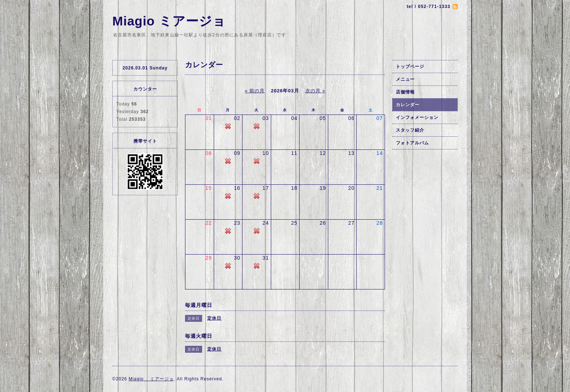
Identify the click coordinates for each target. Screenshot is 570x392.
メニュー (405, 79)
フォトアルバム (412, 143)
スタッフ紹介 (410, 130)
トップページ (410, 67)
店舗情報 (405, 92)
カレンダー (408, 105)
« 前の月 (255, 91)
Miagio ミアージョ (169, 21)
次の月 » (315, 91)
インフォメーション (417, 117)
